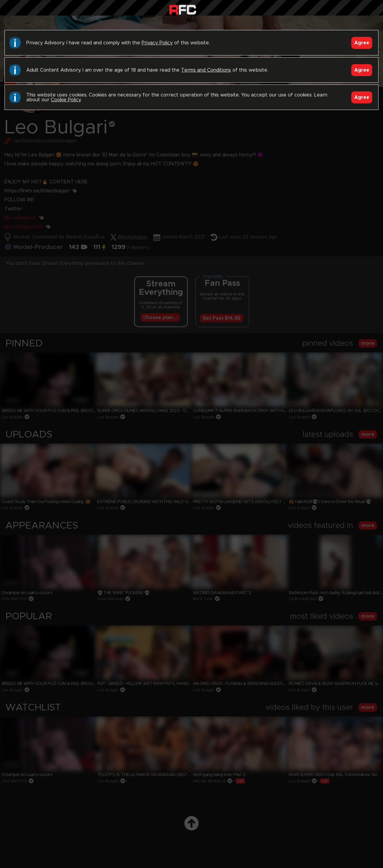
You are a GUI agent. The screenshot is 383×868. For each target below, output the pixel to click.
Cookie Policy (66, 100)
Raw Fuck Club (183, 9)
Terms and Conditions (206, 70)
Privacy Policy (157, 43)
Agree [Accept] (362, 43)
